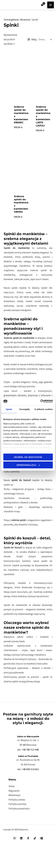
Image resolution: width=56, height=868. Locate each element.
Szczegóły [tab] (24, 409)
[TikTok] (35, 838)
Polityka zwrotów (17, 804)
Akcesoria (25, 20)
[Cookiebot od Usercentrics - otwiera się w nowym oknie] (40, 401)
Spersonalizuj (28, 465)
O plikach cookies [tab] (44, 409)
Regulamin (14, 791)
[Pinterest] (42, 838)
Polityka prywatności (19, 809)
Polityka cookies (17, 800)
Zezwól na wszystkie (28, 457)
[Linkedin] (21, 838)
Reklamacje (14, 795)
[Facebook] (28, 838)
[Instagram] (14, 838)
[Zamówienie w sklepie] (45, 40)
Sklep (12, 786)
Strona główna (11, 20)
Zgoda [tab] (9, 409)
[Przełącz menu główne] (51, 5)
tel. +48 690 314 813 (28, 769)
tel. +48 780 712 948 (28, 750)
